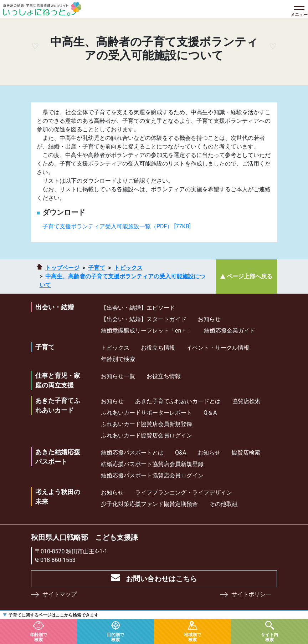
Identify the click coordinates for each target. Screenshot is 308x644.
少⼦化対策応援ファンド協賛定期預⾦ (149, 504)
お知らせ (209, 319)
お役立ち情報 (158, 348)
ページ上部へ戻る (250, 276)
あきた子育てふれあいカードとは (178, 401)
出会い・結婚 (55, 307)
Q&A (181, 453)
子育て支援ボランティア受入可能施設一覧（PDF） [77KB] (117, 226)
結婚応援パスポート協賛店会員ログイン (152, 475)
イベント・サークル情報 (218, 348)
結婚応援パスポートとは (132, 453)
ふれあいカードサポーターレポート (147, 413)
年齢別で (38, 637)
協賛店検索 (246, 401)
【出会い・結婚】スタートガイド (144, 319)
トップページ (62, 268)
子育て (97, 268)
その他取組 (224, 504)
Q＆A (210, 413)
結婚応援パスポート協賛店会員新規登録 (152, 464)
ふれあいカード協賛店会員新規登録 (147, 424)
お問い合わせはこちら (161, 579)
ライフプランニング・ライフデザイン (184, 493)
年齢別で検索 (118, 359)
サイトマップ (60, 594)
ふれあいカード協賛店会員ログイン (147, 435)
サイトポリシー (251, 594)
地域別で (192, 637)
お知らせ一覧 (118, 376)
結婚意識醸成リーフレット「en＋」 (147, 331)
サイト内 (269, 637)
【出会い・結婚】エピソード (138, 308)
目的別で (115, 637)
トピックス (128, 268)
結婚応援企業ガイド (230, 331)
